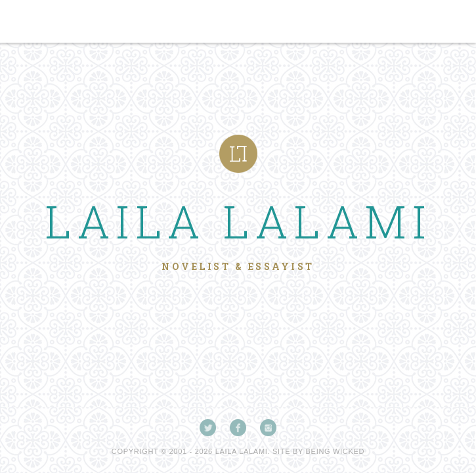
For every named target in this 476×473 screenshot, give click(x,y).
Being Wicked (335, 451)
